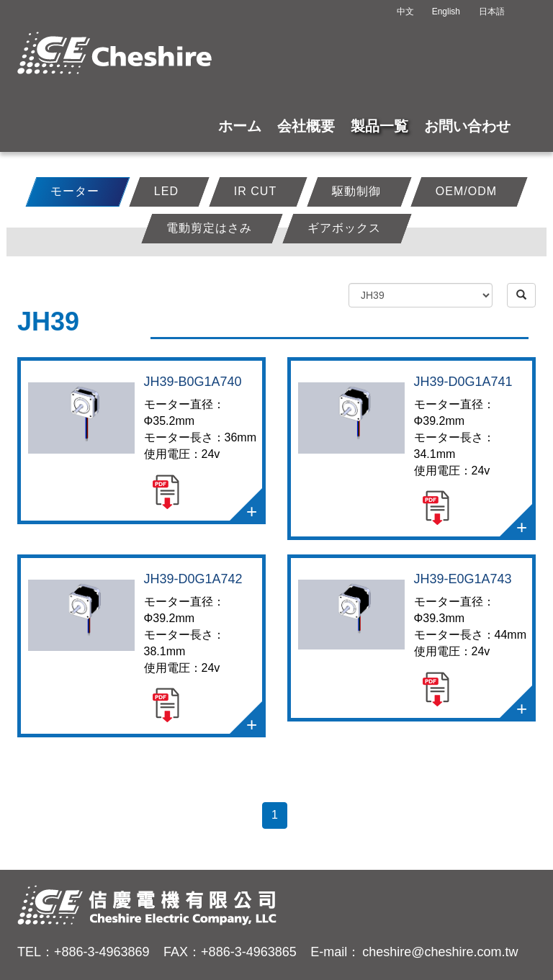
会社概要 (306, 126)
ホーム (240, 126)
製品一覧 (379, 126)
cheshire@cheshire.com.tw (440, 952)
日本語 (492, 12)
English (446, 12)
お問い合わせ (467, 126)
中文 (405, 12)
